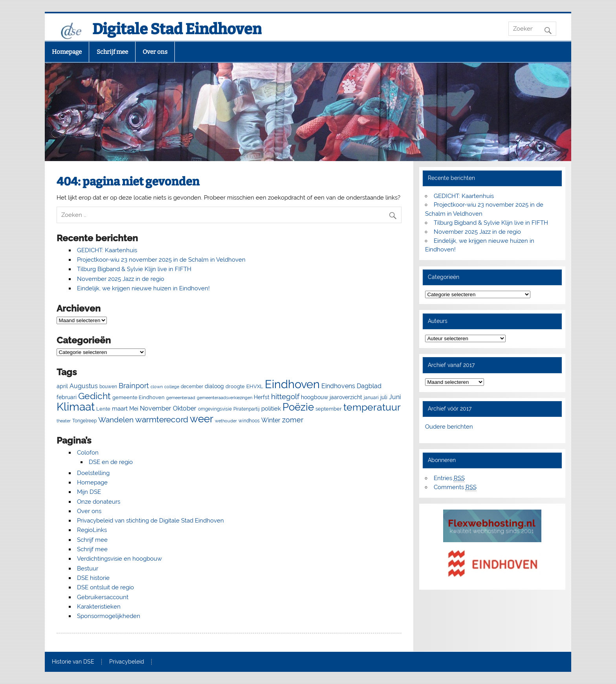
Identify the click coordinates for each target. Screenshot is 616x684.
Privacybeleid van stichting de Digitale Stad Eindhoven (150, 521)
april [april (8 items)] (62, 386)
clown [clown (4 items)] (157, 387)
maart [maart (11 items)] (120, 409)
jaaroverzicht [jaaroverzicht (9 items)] (346, 397)
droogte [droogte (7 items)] (235, 386)
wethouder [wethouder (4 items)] (226, 421)
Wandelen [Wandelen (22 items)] (116, 420)
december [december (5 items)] (192, 387)
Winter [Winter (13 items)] (271, 420)
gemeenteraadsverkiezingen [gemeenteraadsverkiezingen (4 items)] (225, 398)
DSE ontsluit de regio (105, 587)
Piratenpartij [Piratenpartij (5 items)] (247, 409)
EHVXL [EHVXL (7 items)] (255, 386)
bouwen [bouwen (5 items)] (108, 387)
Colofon (88, 453)
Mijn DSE (89, 492)
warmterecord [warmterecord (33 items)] (162, 420)
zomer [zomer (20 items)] (293, 420)
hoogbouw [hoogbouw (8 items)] (314, 397)
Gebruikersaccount (103, 597)
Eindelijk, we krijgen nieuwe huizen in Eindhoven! (143, 288)
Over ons (155, 52)
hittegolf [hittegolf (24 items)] (285, 396)
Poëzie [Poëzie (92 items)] (298, 407)
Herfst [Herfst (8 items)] (262, 397)
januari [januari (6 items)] (371, 397)
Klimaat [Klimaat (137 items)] (76, 407)
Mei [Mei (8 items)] (134, 409)
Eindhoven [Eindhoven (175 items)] (292, 384)
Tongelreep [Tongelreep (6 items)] (84, 421)
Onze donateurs (99, 502)
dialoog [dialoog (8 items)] (214, 386)
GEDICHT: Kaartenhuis (107, 250)
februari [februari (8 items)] (67, 397)
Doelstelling (93, 473)
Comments (455, 487)
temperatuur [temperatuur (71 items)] (372, 407)
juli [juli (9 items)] (384, 397)
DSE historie (93, 578)
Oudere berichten (449, 427)
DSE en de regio (111, 462)
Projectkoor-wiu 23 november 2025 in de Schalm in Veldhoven (161, 260)
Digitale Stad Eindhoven (177, 29)
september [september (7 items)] (329, 409)
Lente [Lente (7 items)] (103, 409)
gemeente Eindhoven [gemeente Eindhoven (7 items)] (138, 397)
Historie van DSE (73, 662)
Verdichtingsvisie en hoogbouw (119, 559)
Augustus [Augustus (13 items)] (84, 386)
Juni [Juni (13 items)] (395, 397)
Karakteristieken (99, 607)
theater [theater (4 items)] (64, 421)
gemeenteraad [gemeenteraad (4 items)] (181, 398)
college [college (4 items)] (172, 387)
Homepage (67, 52)
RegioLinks (92, 530)
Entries (449, 478)
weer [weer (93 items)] (202, 419)
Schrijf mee (112, 52)
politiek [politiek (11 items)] (271, 409)
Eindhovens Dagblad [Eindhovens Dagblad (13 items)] (351, 386)
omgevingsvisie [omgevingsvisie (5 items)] (215, 409)
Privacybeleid (127, 662)
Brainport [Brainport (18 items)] (134, 386)
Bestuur (88, 568)
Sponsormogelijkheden (109, 616)
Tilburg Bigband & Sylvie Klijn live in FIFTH (134, 269)
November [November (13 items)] (156, 408)
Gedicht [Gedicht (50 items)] (94, 396)
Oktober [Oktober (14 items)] (185, 408)
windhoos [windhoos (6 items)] (249, 421)
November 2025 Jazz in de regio (121, 279)
